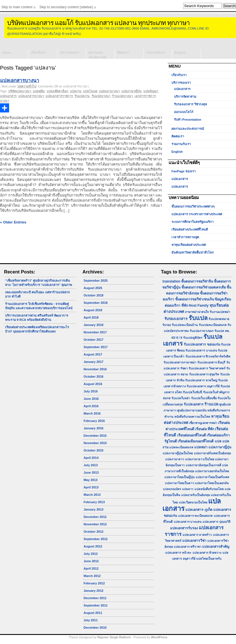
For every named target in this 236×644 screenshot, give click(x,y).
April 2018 (91, 317)
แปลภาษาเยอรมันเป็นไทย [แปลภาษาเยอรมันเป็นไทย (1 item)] (212, 471)
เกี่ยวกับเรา (39, 53)
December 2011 (95, 598)
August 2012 (93, 546)
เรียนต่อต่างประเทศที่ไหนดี (190, 229)
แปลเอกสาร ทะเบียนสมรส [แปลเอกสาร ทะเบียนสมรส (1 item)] (195, 516)
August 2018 (93, 310)
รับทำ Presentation (188, 120)
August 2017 (93, 354)
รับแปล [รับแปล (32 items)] (198, 318)
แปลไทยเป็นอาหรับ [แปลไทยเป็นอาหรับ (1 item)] (209, 559)
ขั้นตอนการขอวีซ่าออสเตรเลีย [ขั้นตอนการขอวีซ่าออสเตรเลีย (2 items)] (204, 287)
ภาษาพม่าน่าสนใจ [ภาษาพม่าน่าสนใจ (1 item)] (197, 312)
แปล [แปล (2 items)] (218, 441)
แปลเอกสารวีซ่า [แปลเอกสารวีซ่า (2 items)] (194, 541)
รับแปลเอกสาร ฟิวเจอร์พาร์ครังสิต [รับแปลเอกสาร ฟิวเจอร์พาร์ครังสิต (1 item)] (208, 356)
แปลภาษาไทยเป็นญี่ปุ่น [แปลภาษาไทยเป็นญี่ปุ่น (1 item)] (179, 477)
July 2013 (91, 465)
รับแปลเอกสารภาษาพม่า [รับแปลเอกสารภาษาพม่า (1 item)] (180, 362)
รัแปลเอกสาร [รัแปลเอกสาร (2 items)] (194, 404)
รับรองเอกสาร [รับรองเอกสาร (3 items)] (176, 319)
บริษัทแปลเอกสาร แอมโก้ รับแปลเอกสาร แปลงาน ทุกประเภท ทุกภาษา (98, 23)
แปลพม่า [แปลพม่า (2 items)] (201, 447)
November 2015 (95, 443)
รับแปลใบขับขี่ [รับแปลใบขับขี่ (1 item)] (192, 392)
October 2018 (94, 295)
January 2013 (94, 509)
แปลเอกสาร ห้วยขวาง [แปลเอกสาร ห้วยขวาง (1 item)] (207, 553)
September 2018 (96, 303)
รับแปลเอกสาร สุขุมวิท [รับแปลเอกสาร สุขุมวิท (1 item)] (204, 374)
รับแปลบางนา (101, 96)
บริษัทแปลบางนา (20, 91)
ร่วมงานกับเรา (156, 53)
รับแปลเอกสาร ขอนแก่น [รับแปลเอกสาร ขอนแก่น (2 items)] (202, 344)
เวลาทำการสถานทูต (185, 237)
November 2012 (95, 524)
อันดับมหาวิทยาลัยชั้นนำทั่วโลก (193, 252)
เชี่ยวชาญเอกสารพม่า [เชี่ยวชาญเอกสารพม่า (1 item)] (203, 423)
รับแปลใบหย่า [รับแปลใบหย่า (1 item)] (181, 398)
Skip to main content (17, 7)
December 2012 (95, 517)
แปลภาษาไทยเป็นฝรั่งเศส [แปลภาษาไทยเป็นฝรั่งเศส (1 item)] (212, 477)
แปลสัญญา (151, 91)
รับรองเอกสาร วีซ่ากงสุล (191, 104)
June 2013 (91, 472)
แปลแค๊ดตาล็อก (57, 91)
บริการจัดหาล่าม (185, 97)
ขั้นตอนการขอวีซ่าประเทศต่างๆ (193, 206)
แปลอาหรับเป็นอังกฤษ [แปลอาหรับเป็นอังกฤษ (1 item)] (195, 495)
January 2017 (94, 362)
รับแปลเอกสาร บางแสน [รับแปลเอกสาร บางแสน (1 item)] (201, 350)
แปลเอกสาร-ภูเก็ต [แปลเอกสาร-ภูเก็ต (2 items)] (199, 510)
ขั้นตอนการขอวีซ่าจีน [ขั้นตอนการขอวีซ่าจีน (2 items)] (197, 281)
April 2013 (91, 487)
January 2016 (94, 428)
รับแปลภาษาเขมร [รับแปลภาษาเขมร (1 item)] (202, 331)
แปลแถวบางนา (109, 91)
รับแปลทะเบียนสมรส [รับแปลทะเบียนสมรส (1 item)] (213, 325)
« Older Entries (13, 222)
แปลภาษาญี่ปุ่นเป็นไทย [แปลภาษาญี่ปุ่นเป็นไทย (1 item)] (178, 453)
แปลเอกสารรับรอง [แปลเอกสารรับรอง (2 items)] (184, 528)
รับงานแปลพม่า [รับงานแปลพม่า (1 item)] (220, 312)
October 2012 (94, 532)
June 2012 (91, 561)
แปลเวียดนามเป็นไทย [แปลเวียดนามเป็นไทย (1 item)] (193, 502)
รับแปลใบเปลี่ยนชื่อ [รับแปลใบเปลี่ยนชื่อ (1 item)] (204, 398)
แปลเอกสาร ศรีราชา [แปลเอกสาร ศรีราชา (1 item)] (188, 547)
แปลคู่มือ (39, 91)
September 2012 (96, 539)
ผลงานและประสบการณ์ (97, 55)
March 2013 (92, 495)
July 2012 (91, 554)
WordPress (159, 637)
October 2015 (94, 450)
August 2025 (93, 288)
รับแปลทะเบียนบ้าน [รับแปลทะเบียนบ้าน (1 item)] (185, 325)
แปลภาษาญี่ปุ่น (132, 91)
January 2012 (94, 591)
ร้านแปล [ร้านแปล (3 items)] (211, 404)
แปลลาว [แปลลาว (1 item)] (188, 489)
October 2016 (94, 377)
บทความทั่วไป (27, 86)
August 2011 (93, 613)
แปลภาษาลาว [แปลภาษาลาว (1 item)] (175, 459)
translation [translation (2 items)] (172, 281)
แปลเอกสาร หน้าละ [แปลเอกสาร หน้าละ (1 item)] (178, 553)
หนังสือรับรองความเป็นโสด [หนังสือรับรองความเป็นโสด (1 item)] (192, 417)
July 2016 (91, 391)
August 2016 (93, 384)
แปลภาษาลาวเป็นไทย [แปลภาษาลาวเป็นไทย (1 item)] (200, 459)
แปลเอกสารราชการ (59, 96)
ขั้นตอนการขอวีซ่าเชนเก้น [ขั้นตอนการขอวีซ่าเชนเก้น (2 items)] (194, 299)
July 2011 (91, 620)
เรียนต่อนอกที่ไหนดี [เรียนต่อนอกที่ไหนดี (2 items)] (192, 435)
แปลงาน (76, 91)
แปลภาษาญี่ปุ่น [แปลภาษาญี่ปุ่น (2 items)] (220, 447)
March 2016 (92, 413)
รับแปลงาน (82, 96)
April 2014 (91, 458)
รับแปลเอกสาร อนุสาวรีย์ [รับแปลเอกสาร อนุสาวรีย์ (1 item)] (203, 386)
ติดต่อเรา (123, 53)
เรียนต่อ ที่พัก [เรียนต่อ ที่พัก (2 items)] (205, 429)
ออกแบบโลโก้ (184, 112)
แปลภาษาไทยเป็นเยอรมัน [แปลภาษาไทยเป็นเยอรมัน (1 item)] (212, 483)
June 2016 (91, 399)
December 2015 (95, 436)
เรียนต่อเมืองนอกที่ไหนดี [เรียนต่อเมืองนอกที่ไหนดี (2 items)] (196, 441)
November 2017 (95, 332)
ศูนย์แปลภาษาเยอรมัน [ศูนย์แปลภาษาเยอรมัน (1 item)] (192, 410)
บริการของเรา (69, 53)
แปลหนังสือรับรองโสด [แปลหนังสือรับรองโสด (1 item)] (209, 489)
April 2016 (91, 406)
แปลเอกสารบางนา (20, 80)
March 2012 (92, 576)
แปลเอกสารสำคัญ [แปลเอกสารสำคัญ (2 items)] (216, 547)
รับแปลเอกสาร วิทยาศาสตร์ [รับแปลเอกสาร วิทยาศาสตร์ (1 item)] (207, 368)
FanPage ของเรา (184, 171)
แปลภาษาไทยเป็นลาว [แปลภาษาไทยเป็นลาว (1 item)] (179, 483)
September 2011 (96, 605)
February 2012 (94, 583)
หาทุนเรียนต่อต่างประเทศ (189, 245)
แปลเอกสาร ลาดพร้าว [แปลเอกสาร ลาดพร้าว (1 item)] (197, 535)
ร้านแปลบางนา (122, 96)
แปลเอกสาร (8, 96)
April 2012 (91, 568)
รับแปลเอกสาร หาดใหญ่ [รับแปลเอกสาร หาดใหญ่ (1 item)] (201, 380)
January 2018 (94, 325)
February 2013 (94, 502)
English (180, 53)
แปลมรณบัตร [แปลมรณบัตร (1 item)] (172, 489)
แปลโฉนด (90, 91)
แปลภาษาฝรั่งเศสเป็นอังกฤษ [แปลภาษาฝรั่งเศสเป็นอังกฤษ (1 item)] (212, 453)
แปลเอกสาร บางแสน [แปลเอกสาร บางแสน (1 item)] (188, 522)
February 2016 (94, 421)
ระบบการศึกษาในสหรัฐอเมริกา (192, 222)
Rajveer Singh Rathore (114, 637)
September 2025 (96, 281)
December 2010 (95, 628)
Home (7, 53)
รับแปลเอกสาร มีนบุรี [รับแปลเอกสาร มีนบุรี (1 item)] (211, 362)
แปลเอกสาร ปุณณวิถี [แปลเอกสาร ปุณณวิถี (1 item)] (216, 522)
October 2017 (94, 340)
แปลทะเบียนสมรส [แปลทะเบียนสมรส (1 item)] (181, 447)
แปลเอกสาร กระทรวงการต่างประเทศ (197, 214)
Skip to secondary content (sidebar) (66, 7)
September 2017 (96, 347)
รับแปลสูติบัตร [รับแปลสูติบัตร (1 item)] (193, 338)
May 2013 (91, 480)
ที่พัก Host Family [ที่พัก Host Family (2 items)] (195, 306)
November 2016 (95, 369)
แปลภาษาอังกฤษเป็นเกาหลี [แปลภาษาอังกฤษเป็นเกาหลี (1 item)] (203, 465)
